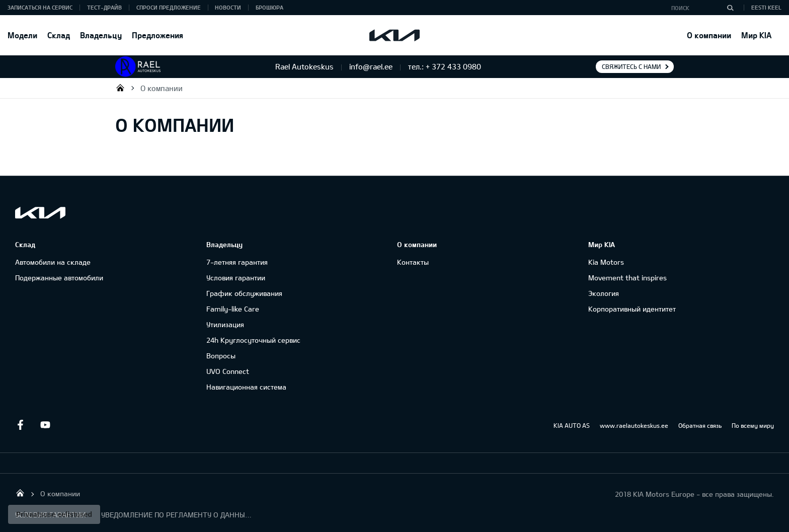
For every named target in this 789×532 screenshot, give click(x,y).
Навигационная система (246, 387)
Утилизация (225, 324)
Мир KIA (756, 35)
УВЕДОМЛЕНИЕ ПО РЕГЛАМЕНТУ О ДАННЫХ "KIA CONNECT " (177, 515)
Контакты (413, 262)
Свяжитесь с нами (631, 66)
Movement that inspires (627, 278)
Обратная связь (700, 425)
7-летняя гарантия (237, 262)
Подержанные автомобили (59, 278)
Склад (59, 35)
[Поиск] (730, 8)
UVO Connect (228, 371)
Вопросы (221, 356)
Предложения (157, 35)
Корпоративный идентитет (632, 309)
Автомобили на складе (53, 262)
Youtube (45, 425)
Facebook (20, 425)
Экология (604, 293)
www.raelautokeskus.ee (634, 425)
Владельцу (101, 35)
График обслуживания (244, 293)
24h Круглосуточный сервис (253, 340)
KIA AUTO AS (572, 425)
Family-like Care (233, 309)
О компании (709, 35)
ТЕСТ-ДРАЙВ (104, 7)
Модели (22, 35)
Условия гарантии (236, 278)
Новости (228, 7)
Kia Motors (606, 262)
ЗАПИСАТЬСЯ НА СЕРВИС (40, 7)
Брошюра (269, 7)
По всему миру (753, 425)
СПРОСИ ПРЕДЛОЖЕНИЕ (169, 7)
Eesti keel (766, 7)
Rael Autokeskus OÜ (120, 88)
